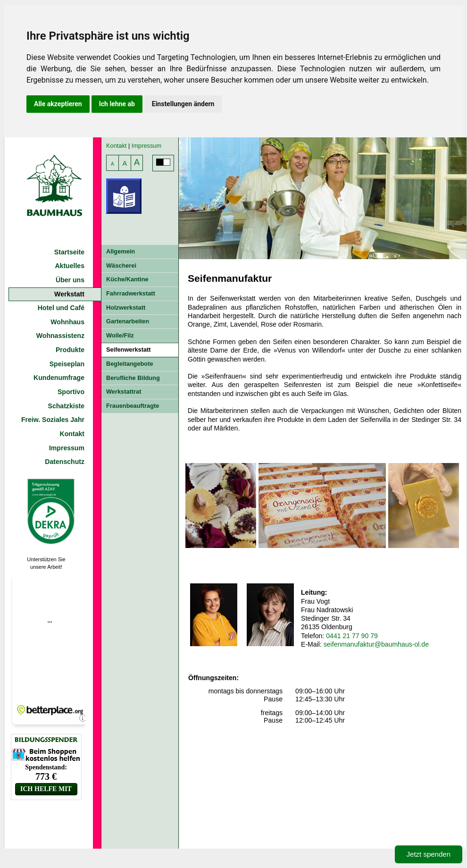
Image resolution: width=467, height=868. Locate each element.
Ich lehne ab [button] (117, 104)
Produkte (70, 350)
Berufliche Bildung (133, 378)
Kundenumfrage (59, 378)
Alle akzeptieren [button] (58, 104)
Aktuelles (70, 266)
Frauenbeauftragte (133, 406)
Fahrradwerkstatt (131, 293)
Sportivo (71, 392)
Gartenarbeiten (128, 321)
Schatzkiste (66, 406)
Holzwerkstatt (126, 308)
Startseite (69, 252)
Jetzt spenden (429, 854)
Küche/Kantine (127, 279)
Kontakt (72, 434)
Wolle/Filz (120, 335)
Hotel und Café (61, 308)
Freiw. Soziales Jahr (53, 420)
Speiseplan (67, 364)
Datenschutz (65, 462)
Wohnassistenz (60, 336)
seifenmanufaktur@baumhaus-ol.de (376, 644)
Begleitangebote (130, 364)
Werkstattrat (124, 392)
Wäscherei (121, 265)
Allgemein (121, 251)
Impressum (67, 448)
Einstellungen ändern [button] (183, 104)
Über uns (70, 280)
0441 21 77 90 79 (352, 636)
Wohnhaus (67, 322)
